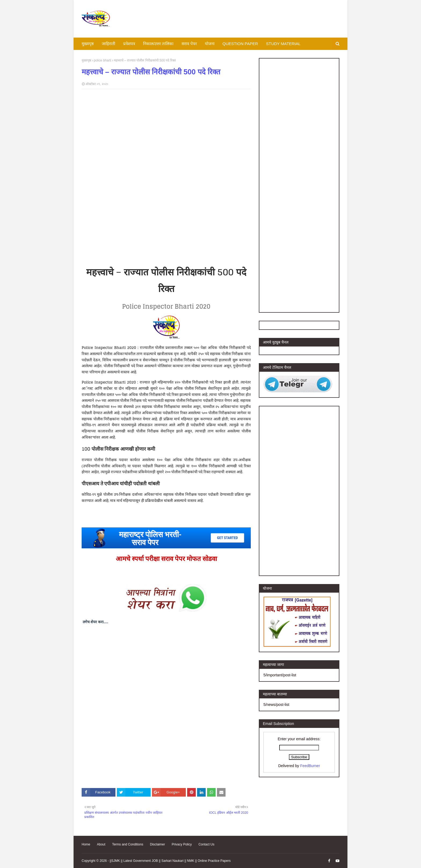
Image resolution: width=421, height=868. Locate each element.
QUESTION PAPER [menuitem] (240, 44)
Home (86, 844)
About (101, 844)
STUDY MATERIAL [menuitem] (283, 44)
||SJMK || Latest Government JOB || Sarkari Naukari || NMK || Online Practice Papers (170, 861)
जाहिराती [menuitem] (108, 44)
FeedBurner (310, 766)
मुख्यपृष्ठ (86, 60)
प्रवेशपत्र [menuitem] (129, 44)
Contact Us (206, 844)
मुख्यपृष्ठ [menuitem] (88, 44)
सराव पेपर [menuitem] (189, 44)
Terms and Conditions (128, 844)
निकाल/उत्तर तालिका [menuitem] (158, 44)
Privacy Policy (182, 844)
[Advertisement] (242, 19)
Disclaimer (157, 844)
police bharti (102, 60)
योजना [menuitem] (210, 44)
